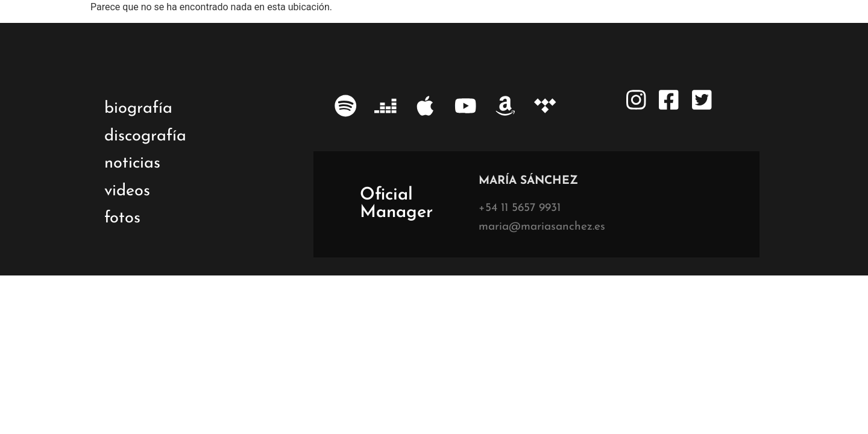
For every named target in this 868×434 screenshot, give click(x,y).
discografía (145, 137)
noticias (132, 164)
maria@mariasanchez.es (542, 227)
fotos (122, 219)
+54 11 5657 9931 (520, 208)
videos (127, 191)
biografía (138, 109)
